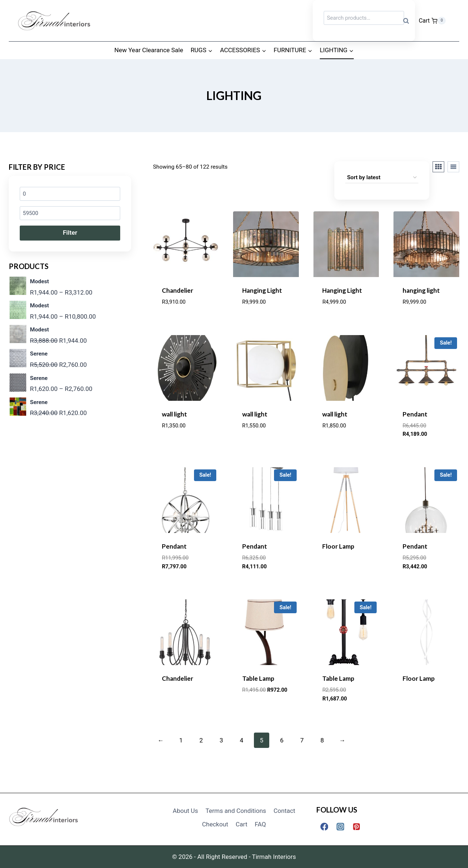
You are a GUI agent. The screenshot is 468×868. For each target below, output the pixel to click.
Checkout (215, 824)
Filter (70, 233)
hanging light (421, 290)
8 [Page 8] (322, 740)
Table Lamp (258, 678)
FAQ (260, 824)
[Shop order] (382, 178)
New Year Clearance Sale (149, 50)
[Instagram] (340, 827)
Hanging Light (262, 290)
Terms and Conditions (236, 811)
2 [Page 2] (201, 740)
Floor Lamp (338, 546)
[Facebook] (324, 827)
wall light (174, 414)
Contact (284, 811)
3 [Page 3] (221, 740)
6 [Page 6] (282, 740)
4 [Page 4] (241, 740)
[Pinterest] (356, 827)
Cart (241, 824)
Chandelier (178, 290)
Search (408, 21)
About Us (185, 811)
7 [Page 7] (302, 740)
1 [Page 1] (181, 740)
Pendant (415, 414)
